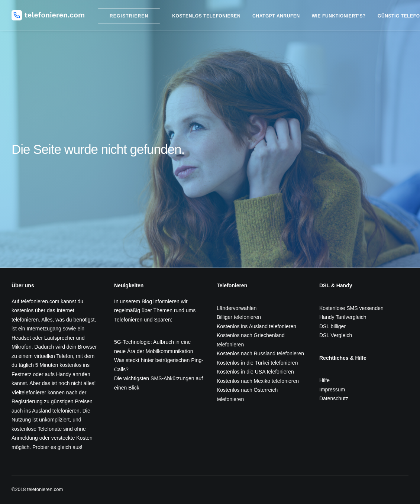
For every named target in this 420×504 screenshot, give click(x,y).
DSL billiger (332, 326)
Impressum (332, 390)
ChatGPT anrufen (276, 16)
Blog (147, 301)
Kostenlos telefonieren (206, 16)
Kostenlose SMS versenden (351, 308)
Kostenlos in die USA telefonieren (255, 372)
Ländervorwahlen (237, 308)
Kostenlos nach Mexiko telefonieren (258, 381)
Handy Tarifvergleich (343, 317)
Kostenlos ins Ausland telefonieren (256, 326)
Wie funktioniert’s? (339, 16)
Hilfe (324, 380)
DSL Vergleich (336, 335)
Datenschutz (334, 398)
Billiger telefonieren (239, 317)
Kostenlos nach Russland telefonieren (260, 353)
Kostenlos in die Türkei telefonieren (257, 363)
